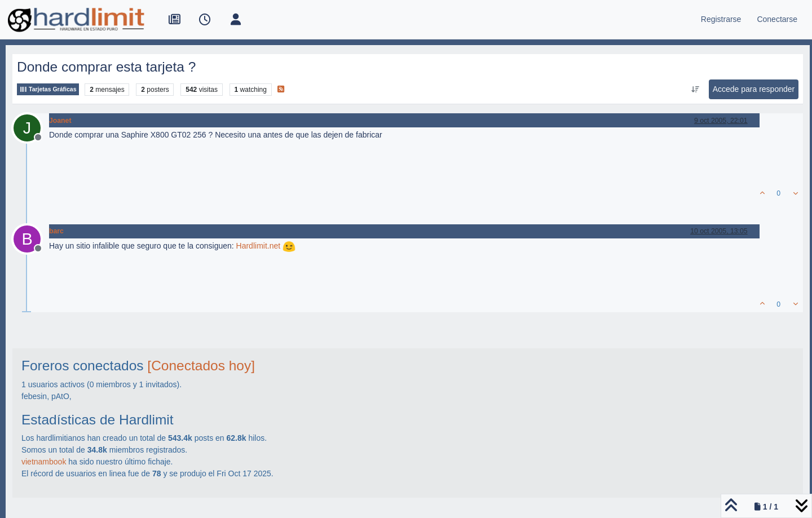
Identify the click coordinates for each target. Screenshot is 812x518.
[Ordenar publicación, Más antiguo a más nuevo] (695, 90)
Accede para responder (754, 89)
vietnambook (44, 462)
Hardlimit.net (259, 246)
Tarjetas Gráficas (48, 89)
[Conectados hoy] (201, 366)
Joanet (60, 121)
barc (56, 231)
